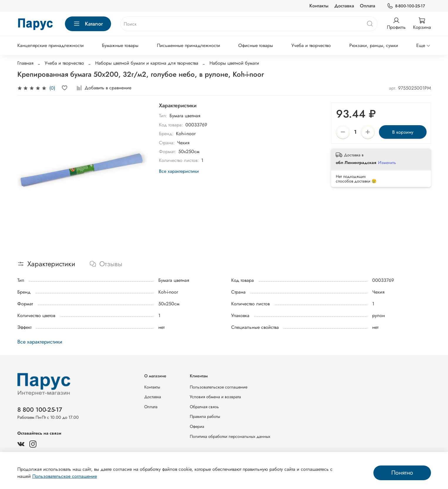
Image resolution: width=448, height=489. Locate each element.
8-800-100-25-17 (406, 6)
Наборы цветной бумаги (234, 63)
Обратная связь (204, 407)
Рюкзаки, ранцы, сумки (374, 45)
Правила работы (205, 416)
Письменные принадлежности (188, 45)
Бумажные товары (120, 45)
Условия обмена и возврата (215, 397)
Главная (25, 63)
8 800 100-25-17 (40, 410)
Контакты (319, 6)
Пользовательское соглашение (219, 387)
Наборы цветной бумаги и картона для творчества (147, 63)
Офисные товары (256, 45)
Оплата (368, 6)
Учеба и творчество (311, 45)
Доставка (344, 6)
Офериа (197, 426)
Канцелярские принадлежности (51, 45)
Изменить (387, 163)
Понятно (402, 473)
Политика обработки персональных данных (230, 436)
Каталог (88, 24)
